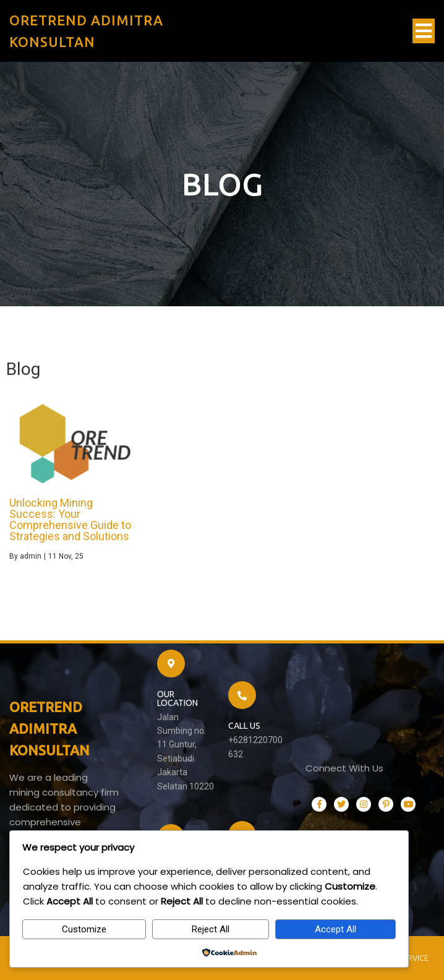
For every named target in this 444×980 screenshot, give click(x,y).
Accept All (335, 929)
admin (31, 556)
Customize (84, 929)
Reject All (211, 929)
